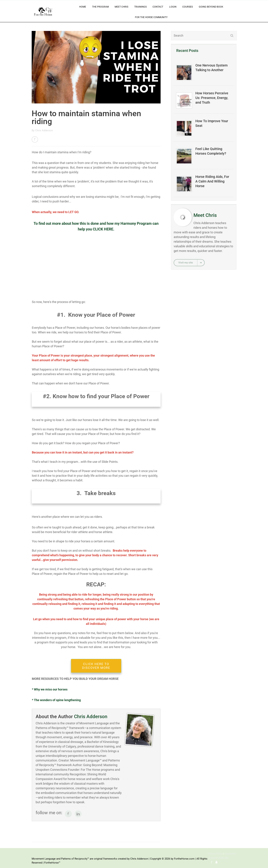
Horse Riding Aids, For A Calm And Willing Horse (212, 181)
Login (173, 7)
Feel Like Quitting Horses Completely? (211, 151)
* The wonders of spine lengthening (56, 700)
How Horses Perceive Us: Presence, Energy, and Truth (212, 98)
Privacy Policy (215, 854)
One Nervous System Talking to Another (211, 68)
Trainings (140, 7)
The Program (100, 7)
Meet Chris (121, 7)
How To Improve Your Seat (212, 123)
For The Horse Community (151, 17)
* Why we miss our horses (50, 689)
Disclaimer (231, 854)
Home (83, 7)
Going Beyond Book (211, 7)
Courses (188, 7)
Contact (158, 7)
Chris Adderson (44, 130)
